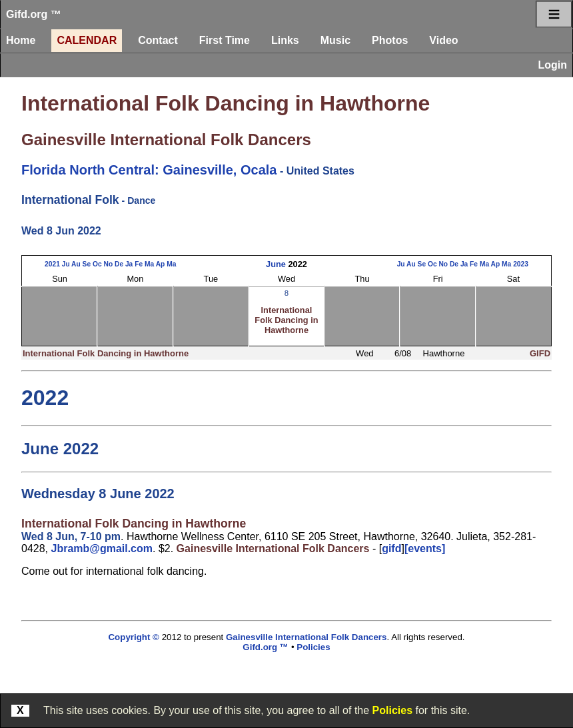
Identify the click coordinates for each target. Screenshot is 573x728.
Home (21, 40)
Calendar (87, 40)
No (108, 264)
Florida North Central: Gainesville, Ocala (149, 170)
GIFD (540, 353)
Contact (158, 40)
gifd (391, 548)
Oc (97, 264)
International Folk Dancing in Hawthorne (226, 103)
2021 (52, 264)
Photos (390, 40)
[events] (425, 548)
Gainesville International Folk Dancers (166, 140)
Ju (66, 264)
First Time (225, 40)
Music (335, 40)
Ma (149, 264)
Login (552, 65)
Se (87, 264)
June (276, 264)
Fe (139, 264)
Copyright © (133, 637)
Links (285, 40)
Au (76, 264)
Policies (392, 710)
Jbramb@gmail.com (102, 548)
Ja (129, 264)
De (119, 264)
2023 (521, 264)
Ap (161, 264)
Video (443, 40)
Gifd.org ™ (34, 14)
